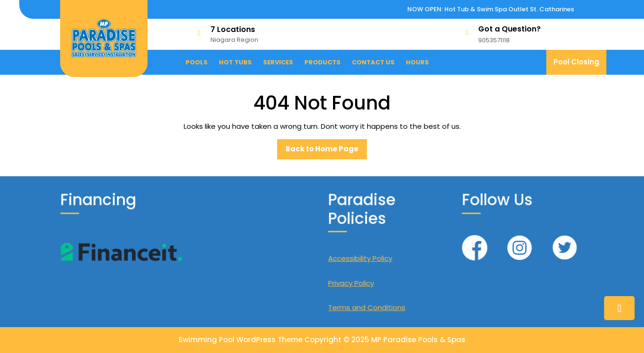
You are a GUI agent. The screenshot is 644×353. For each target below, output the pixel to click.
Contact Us (373, 62)
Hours (417, 62)
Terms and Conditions (367, 306)
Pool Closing (580, 66)
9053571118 (494, 40)
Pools (197, 62)
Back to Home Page (326, 151)
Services (278, 62)
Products (322, 62)
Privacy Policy (352, 282)
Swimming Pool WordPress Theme (241, 340)
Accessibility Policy (361, 258)
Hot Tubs (235, 62)
